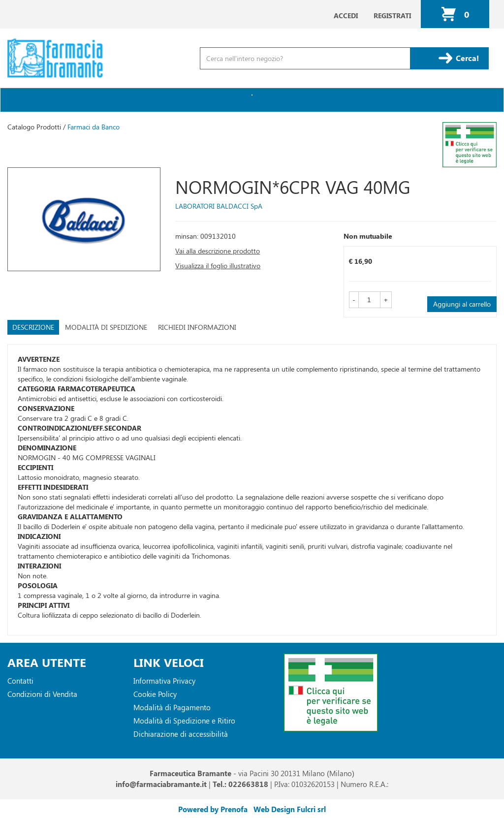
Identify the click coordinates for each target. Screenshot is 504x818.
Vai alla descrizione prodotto (218, 251)
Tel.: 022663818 (240, 784)
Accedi (346, 16)
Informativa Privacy (164, 681)
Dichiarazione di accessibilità (181, 734)
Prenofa (234, 809)
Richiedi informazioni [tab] (197, 327)
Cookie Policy (155, 694)
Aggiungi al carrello (462, 304)
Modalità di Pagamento (172, 707)
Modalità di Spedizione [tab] (106, 327)
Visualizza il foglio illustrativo (218, 266)
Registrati (392, 16)
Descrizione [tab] (33, 327)
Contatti (20, 681)
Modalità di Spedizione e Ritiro (184, 721)
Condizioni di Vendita (42, 694)
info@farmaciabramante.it (161, 784)
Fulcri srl (311, 809)
